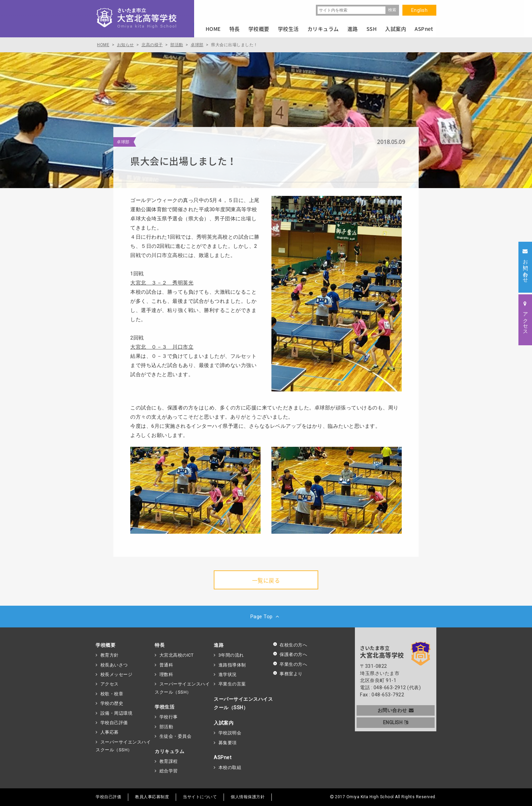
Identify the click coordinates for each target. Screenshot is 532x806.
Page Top (266, 617)
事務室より (288, 674)
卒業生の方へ (290, 664)
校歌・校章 (112, 694)
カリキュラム (169, 751)
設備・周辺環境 (117, 713)
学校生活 (165, 707)
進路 (219, 645)
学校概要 (106, 645)
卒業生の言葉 (232, 684)
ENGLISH (396, 722)
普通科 (166, 665)
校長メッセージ (117, 674)
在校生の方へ (290, 645)
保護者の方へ (290, 654)
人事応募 (110, 732)
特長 (160, 645)
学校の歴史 (112, 703)
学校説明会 (230, 733)
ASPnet (223, 757)
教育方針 (110, 655)
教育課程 (169, 761)
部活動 (166, 727)
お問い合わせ (396, 710)
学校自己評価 (114, 723)
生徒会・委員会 (176, 736)
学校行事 (169, 717)
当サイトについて (200, 797)
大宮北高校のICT (177, 655)
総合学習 (169, 771)
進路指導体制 (232, 665)
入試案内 (224, 723)
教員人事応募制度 (152, 797)
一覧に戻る (266, 580)
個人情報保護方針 (248, 797)
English (420, 10)
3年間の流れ (231, 655)
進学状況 (228, 674)
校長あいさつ (114, 665)
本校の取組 (230, 767)
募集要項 (228, 743)
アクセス (110, 684)
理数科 (166, 674)
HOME (213, 29)
